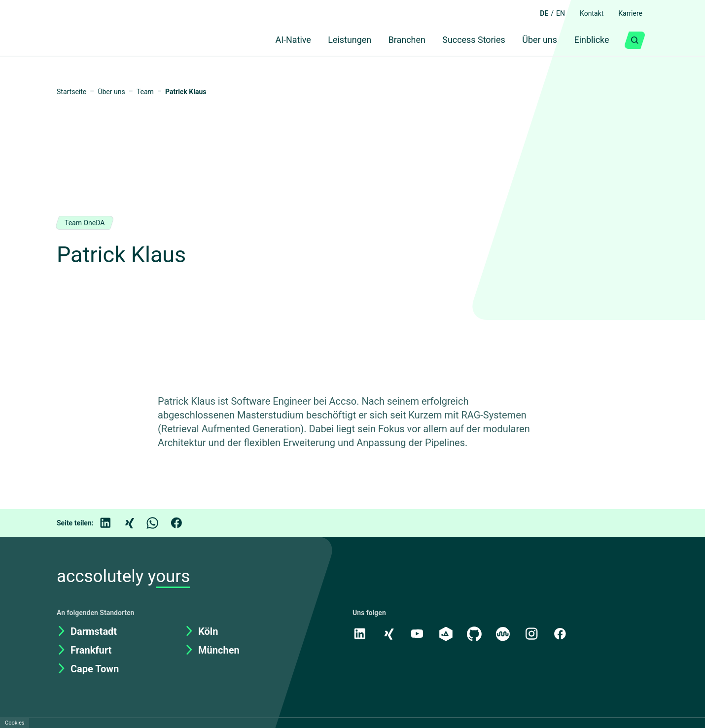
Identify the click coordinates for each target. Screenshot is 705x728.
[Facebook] (183, 527)
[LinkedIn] (112, 527)
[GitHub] (476, 638)
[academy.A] (447, 638)
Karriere (629, 13)
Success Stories (464, 40)
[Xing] (136, 527)
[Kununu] (505, 638)
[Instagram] (534, 638)
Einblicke (589, 40)
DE (536, 13)
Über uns (533, 40)
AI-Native (273, 40)
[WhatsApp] (160, 527)
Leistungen (334, 40)
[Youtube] (418, 638)
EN (554, 13)
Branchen (394, 40)
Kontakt (587, 13)
